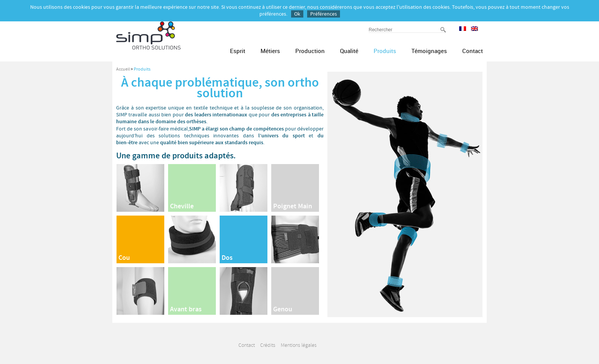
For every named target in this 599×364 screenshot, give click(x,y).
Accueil (123, 69)
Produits (385, 51)
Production (310, 51)
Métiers (270, 51)
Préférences (324, 14)
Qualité (349, 51)
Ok (297, 14)
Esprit (238, 51)
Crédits (268, 345)
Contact (473, 51)
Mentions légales (299, 345)
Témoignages (429, 51)
